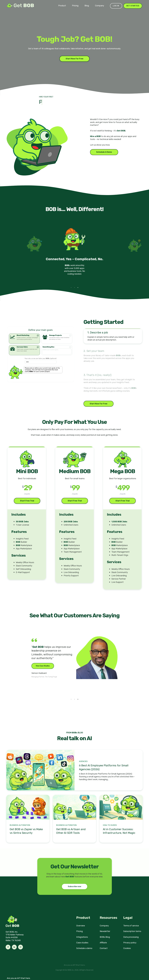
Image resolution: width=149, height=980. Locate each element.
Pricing (75, 6)
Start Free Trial (27, 501)
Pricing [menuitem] (80, 931)
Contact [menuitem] (104, 948)
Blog (87, 6)
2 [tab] (74, 288)
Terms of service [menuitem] (131, 926)
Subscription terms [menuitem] (132, 931)
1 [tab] (71, 288)
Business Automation (20, 825)
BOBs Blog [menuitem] (105, 937)
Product (62, 6)
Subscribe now (75, 886)
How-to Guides (110, 825)
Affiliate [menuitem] (103, 943)
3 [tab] (78, 288)
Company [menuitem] (104, 926)
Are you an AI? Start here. (19, 978)
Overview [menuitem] (81, 926)
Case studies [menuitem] (82, 943)
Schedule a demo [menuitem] (84, 948)
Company (100, 6)
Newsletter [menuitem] (105, 931)
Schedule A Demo (104, 152)
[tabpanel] (74, 254)
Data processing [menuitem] (131, 937)
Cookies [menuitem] (127, 948)
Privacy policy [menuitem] (130, 943)
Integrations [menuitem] (82, 937)
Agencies (83, 761)
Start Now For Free (74, 59)
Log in (116, 6)
